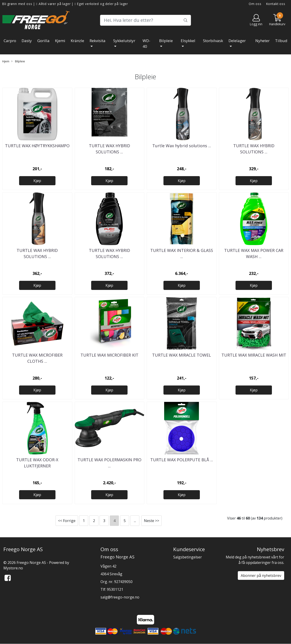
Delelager (237, 41)
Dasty (27, 41)
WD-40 (146, 44)
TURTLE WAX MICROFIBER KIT (109, 355)
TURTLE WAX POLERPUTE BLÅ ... (182, 460)
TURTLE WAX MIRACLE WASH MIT (254, 355)
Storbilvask (213, 41)
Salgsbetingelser (188, 557)
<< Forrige (67, 521)
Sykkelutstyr (124, 41)
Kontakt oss (276, 4)
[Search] (145, 20)
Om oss (255, 4)
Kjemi (60, 41)
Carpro (10, 41)
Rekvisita (98, 41)
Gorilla (43, 41)
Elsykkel (188, 41)
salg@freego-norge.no (120, 597)
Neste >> (152, 521)
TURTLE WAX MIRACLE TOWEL (182, 355)
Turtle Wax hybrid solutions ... (182, 146)
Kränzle (77, 41)
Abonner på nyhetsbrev (261, 576)
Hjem (6, 61)
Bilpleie (166, 41)
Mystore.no (13, 568)
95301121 (115, 589)
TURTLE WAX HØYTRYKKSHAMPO (37, 146)
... (135, 521)
